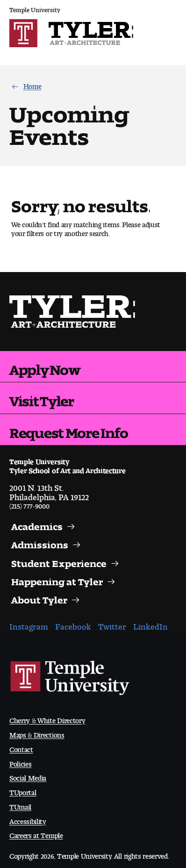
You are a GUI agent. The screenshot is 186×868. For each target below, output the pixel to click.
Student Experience (59, 561)
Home (32, 84)
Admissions (40, 543)
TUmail (20, 805)
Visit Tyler (42, 398)
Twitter (112, 624)
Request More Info (68, 430)
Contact (21, 748)
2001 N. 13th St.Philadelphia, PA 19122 (49, 490)
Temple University (35, 8)
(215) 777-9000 (29, 504)
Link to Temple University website (70, 678)
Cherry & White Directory (47, 719)
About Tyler (39, 598)
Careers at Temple (36, 834)
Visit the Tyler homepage (73, 312)
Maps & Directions (37, 733)
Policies (20, 762)
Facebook (73, 624)
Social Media (28, 776)
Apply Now (45, 366)
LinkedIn (150, 624)
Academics (37, 524)
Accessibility (28, 820)
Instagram (29, 624)
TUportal (23, 791)
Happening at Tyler (57, 580)
